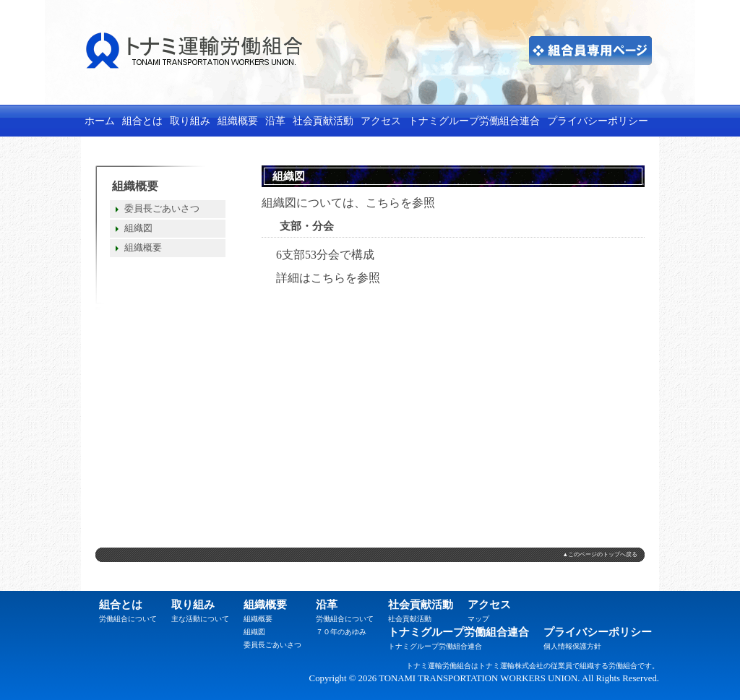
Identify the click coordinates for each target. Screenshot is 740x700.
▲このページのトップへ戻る (600, 554)
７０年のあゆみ (341, 632)
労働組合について (128, 619)
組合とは (142, 121)
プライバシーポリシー (598, 121)
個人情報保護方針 (572, 646)
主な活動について (200, 619)
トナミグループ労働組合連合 (474, 121)
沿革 (275, 121)
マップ (478, 619)
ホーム (100, 121)
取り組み (190, 121)
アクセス (381, 121)
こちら (383, 203)
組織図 (138, 228)
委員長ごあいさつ (162, 209)
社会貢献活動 (323, 121)
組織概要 (238, 121)
